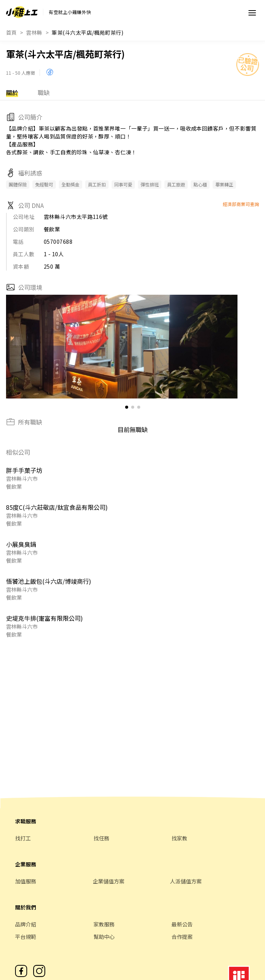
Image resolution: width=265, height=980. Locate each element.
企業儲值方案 (109, 881)
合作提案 (182, 937)
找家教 (179, 838)
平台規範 (26, 937)
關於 (12, 92)
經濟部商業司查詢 (241, 204)
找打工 (23, 838)
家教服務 (104, 924)
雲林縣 (34, 32)
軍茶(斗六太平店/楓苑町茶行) (87, 32)
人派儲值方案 (186, 881)
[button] (229, 347)
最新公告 (182, 924)
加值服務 (26, 881)
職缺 (44, 92)
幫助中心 (104, 937)
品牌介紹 (26, 924)
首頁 (11, 32)
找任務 (101, 838)
